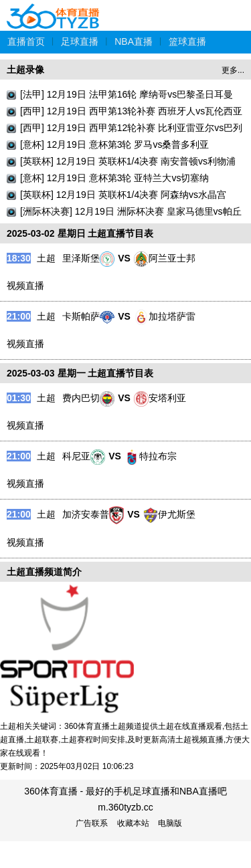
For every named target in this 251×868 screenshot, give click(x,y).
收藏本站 (133, 823)
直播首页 (26, 41)
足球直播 (80, 41)
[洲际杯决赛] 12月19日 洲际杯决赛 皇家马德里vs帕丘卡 (131, 213)
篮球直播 (187, 41)
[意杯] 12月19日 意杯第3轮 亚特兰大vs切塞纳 (114, 178)
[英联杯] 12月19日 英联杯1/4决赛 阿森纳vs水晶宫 (123, 195)
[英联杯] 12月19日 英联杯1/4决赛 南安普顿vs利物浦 (128, 161)
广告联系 (92, 823)
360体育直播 (54, 9)
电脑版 (170, 823)
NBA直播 (134, 41)
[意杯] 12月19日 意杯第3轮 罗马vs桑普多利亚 (114, 144)
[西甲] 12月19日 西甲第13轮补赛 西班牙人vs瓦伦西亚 (131, 111)
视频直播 (25, 286)
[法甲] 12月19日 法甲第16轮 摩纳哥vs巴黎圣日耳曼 (127, 94)
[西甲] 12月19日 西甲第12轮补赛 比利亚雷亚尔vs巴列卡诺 (131, 129)
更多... (233, 70)
